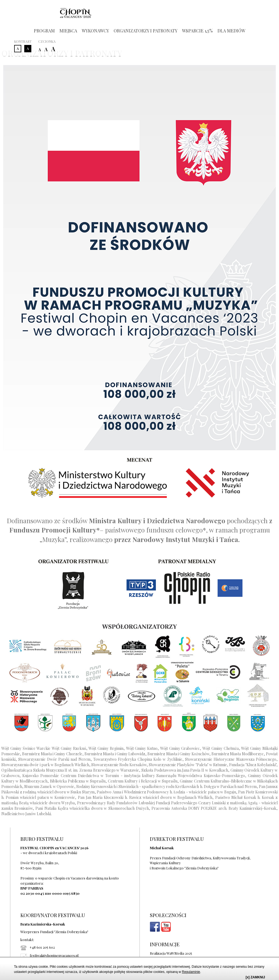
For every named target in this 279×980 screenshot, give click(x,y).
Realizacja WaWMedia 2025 (171, 953)
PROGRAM (44, 31)
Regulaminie (191, 972)
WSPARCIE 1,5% (197, 31)
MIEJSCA (68, 31)
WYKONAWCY (95, 31)
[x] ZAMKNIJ (255, 977)
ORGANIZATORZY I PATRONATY (145, 31)
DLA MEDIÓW (231, 31)
